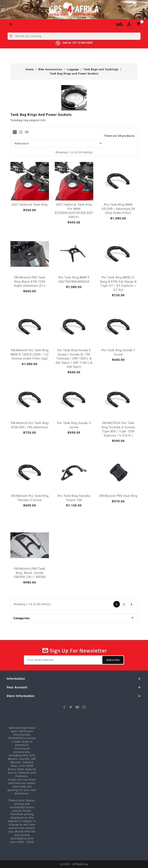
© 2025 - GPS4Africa (74, 864)
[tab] (15, 132)
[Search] (74, 36)
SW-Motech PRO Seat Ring (118, 496)
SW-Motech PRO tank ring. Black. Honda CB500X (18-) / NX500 (30, 573)
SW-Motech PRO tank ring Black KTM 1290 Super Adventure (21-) (30, 282)
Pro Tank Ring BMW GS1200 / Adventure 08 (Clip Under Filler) (118, 209)
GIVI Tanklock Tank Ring (30, 205)
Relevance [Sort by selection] (59, 143)
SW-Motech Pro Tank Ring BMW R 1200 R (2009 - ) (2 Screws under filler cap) (30, 354)
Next (132, 604)
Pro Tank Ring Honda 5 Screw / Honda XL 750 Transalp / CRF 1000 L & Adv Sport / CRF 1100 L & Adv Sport (74, 358)
